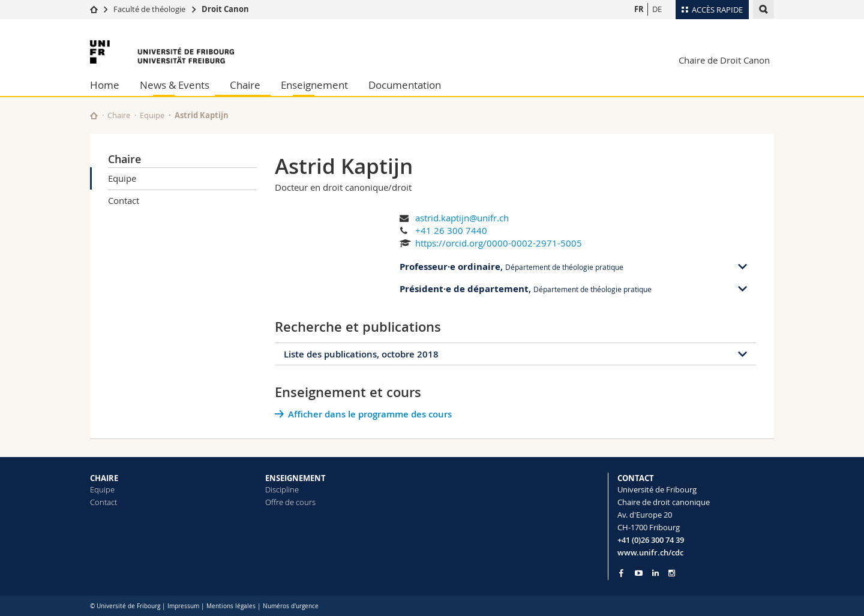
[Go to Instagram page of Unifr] (672, 573)
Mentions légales (231, 606)
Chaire (245, 85)
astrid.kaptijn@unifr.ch (462, 218)
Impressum (183, 606)
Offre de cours (290, 502)
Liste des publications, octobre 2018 (361, 354)
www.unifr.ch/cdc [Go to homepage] (650, 552)
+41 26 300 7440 (451, 230)
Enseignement (314, 85)
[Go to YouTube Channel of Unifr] (639, 573)
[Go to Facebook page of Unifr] (621, 573)
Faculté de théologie (149, 9)
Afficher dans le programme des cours (370, 414)
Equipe (152, 115)
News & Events (175, 85)
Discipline (282, 489)
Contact (124, 200)
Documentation (405, 85)
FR (639, 9)
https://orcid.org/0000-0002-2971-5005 (499, 243)
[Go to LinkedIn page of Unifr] (655, 573)
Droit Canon (225, 9)
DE (657, 9)
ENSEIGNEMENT (295, 478)
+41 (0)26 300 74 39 (651, 540)
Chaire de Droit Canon (724, 60)
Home (105, 85)
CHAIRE (104, 478)
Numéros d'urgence (291, 606)
